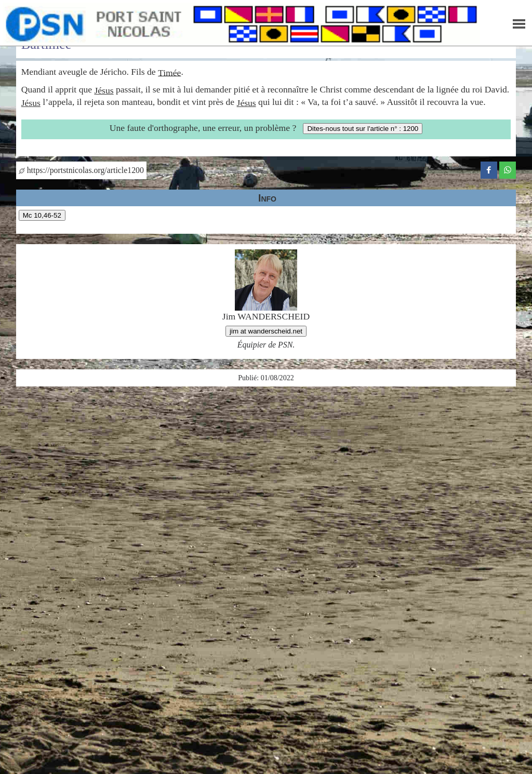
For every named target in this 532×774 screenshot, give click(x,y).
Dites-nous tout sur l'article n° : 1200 (363, 129)
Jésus (104, 90)
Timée (169, 72)
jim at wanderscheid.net (266, 331)
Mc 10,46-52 (42, 215)
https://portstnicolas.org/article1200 (81, 170)
